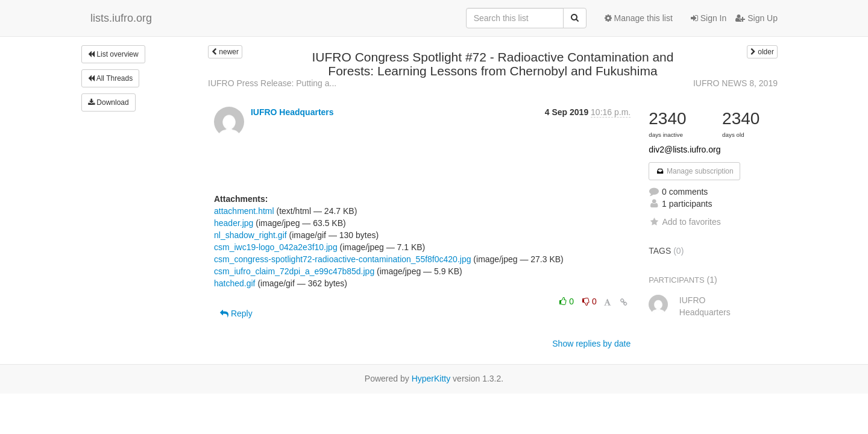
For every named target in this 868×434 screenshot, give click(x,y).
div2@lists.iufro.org (684, 149)
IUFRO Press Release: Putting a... (272, 83)
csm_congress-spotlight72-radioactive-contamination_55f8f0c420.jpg (342, 259)
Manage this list (639, 18)
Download (108, 102)
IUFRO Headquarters (292, 112)
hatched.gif (235, 283)
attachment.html (244, 211)
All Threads (110, 78)
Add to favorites (684, 222)
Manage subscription (694, 171)
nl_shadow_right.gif (250, 235)
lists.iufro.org (121, 18)
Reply (236, 313)
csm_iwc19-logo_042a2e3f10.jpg (276, 247)
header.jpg (234, 223)
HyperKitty (431, 379)
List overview (113, 54)
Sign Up (756, 18)
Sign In (709, 18)
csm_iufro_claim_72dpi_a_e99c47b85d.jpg (294, 271)
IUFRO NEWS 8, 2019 (735, 83)
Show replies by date (591, 344)
